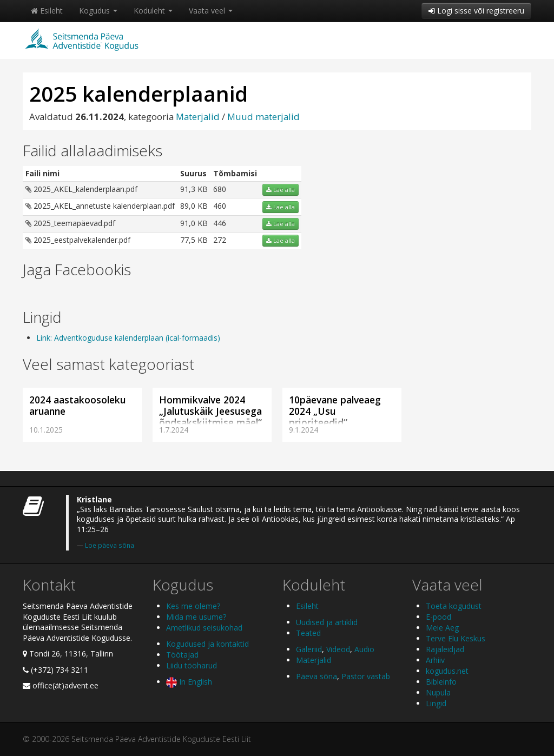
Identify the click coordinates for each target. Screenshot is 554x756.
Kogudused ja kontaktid (207, 644)
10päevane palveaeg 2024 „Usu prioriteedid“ (335, 411)
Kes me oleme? (193, 606)
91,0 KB (194, 223)
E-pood (438, 617)
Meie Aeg (442, 628)
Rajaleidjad (445, 649)
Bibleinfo (441, 682)
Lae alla (281, 190)
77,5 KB (194, 240)
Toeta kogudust (454, 606)
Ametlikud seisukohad (204, 628)
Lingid (436, 703)
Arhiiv (435, 660)
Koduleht (153, 11)
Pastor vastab (366, 676)
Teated (308, 633)
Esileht (47, 11)
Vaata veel (211, 11)
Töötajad (182, 655)
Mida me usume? (196, 617)
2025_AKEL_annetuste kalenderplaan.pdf (100, 206)
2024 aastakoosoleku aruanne (77, 405)
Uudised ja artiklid (327, 622)
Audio (364, 649)
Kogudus (98, 11)
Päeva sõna (316, 676)
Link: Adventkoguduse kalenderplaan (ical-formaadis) (128, 338)
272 (220, 240)
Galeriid (309, 649)
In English (189, 682)
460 (220, 206)
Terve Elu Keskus (456, 638)
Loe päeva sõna (110, 545)
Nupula (438, 692)
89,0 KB (194, 206)
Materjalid (198, 117)
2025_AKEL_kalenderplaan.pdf (81, 189)
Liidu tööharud (192, 665)
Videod (338, 649)
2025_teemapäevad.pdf (70, 223)
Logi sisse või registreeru (476, 11)
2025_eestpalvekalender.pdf (78, 240)
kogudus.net (447, 671)
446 (220, 223)
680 (220, 189)
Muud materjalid (263, 117)
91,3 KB (194, 189)
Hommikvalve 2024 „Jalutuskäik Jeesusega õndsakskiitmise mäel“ (210, 411)
